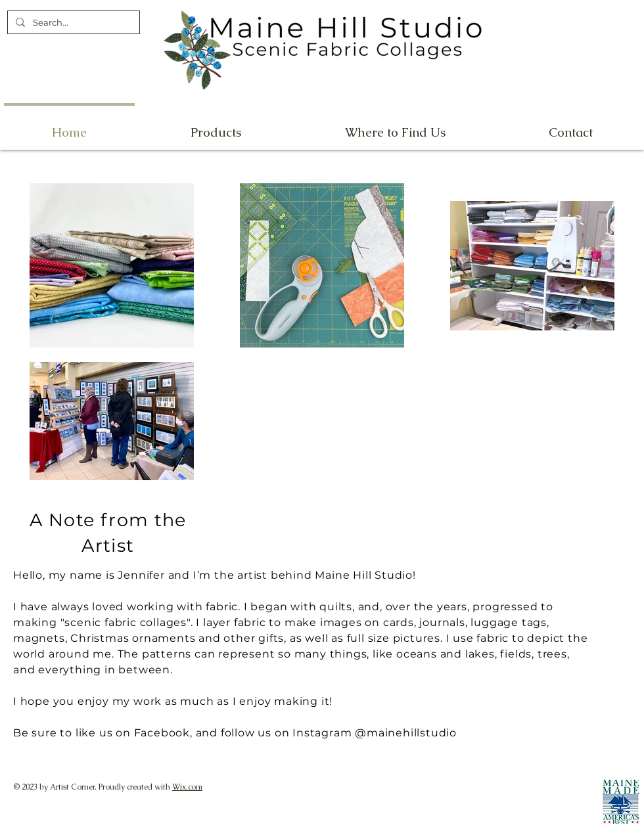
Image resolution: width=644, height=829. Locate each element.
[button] (395, 126)
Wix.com (187, 787)
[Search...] (72, 22)
